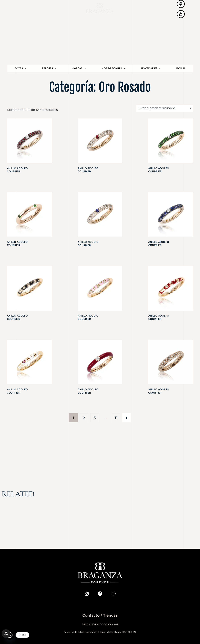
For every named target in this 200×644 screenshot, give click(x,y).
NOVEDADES (151, 5)
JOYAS (21, 5)
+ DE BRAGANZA (113, 5)
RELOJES (49, 5)
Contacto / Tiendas (100, 615)
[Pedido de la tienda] (165, 108)
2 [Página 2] (84, 418)
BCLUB (181, 5)
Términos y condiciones (100, 624)
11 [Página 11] (116, 418)
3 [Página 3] (95, 418)
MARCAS (79, 5)
